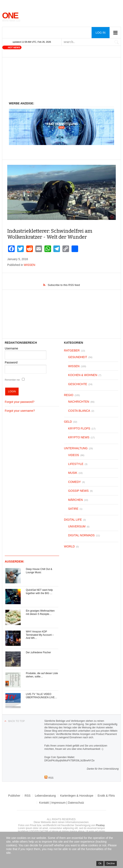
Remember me (12, 380)
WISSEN (29, 265)
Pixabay (100, 825)
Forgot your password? (20, 402)
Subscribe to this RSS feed (64, 285)
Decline (111, 863)
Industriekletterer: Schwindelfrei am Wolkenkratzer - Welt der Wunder (50, 234)
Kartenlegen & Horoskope (77, 796)
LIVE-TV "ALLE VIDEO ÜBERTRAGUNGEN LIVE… (41, 696)
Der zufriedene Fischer (38, 652)
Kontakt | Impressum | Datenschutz (61, 803)
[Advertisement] (61, 82)
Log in (101, 33)
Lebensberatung (45, 796)
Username (11, 348)
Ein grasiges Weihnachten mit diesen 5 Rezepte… (40, 612)
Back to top (17, 721)
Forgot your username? (20, 411)
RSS (28, 796)
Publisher (14, 796)
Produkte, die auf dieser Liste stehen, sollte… (42, 675)
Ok (100, 863)
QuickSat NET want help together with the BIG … (39, 592)
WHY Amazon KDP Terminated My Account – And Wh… (40, 635)
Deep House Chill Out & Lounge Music (39, 571)
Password (11, 362)
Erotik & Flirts (106, 796)
